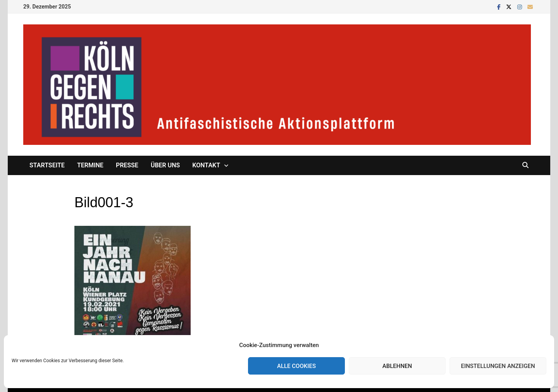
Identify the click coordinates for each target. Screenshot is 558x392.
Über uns (165, 165)
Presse (127, 165)
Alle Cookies (296, 366)
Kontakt (206, 165)
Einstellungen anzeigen (498, 366)
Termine (90, 165)
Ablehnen (397, 366)
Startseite (47, 165)
